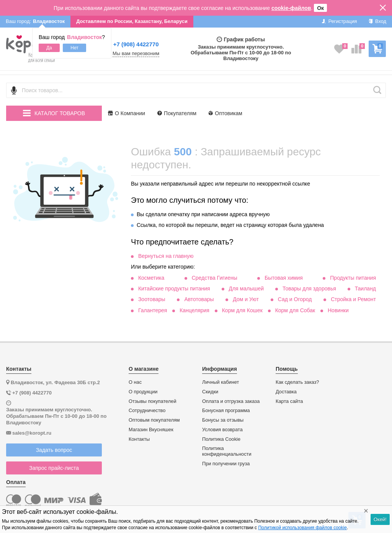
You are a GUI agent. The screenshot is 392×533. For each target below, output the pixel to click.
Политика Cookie (221, 439)
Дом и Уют (246, 299)
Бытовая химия (284, 278)
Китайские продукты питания (174, 289)
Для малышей (246, 289)
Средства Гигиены (215, 278)
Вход (377, 21)
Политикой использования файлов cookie (302, 528)
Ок (320, 8)
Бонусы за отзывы (223, 420)
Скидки (210, 392)
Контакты (139, 439)
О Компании (127, 113)
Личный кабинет (220, 382)
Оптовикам (225, 113)
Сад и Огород (295, 299)
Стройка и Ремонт (353, 299)
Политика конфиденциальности (227, 451)
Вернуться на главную (166, 256)
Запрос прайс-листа (54, 468)
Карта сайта (289, 401)
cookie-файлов (291, 8)
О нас (135, 382)
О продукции (143, 392)
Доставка (286, 392)
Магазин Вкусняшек (151, 430)
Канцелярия (194, 310)
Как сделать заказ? (297, 382)
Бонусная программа (226, 411)
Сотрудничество (147, 411)
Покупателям (177, 113)
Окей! (380, 519)
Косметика (151, 278)
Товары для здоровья (309, 289)
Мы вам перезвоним (136, 54)
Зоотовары (152, 299)
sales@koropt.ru (32, 433)
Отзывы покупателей (153, 401)
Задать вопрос (54, 450)
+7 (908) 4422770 (136, 44)
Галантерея (153, 310)
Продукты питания (353, 278)
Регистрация (339, 21)
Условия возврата (222, 430)
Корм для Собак (295, 310)
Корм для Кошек (242, 310)
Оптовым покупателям (154, 420)
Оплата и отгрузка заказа (231, 401)
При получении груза (226, 464)
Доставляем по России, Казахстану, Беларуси (132, 21)
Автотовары (199, 299)
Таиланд (365, 289)
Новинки (338, 310)
